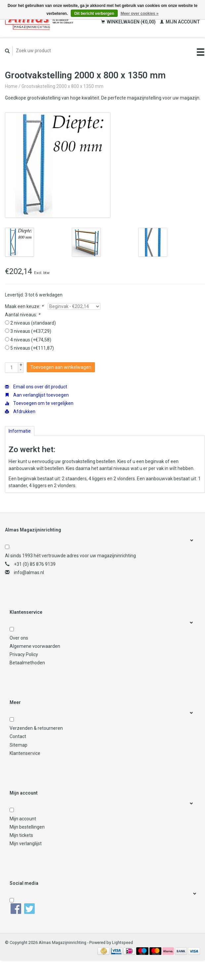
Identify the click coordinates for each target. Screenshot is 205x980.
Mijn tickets (21, 835)
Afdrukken (20, 412)
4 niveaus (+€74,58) (31, 340)
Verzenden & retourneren (36, 728)
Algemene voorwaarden (35, 646)
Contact (18, 736)
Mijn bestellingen (27, 827)
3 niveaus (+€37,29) (31, 331)
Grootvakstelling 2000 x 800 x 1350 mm (62, 86)
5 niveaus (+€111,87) (32, 348)
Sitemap (19, 745)
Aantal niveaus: (22, 315)
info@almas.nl (29, 572)
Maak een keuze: (24, 306)
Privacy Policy (24, 654)
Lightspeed (123, 942)
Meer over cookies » (140, 14)
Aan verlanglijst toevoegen (37, 395)
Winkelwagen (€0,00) (129, 22)
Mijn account (180, 22)
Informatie (20, 431)
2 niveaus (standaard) (33, 323)
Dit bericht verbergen (94, 14)
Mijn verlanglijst (26, 843)
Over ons (19, 638)
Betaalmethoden (27, 663)
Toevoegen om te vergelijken (39, 403)
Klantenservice (25, 753)
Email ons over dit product (36, 387)
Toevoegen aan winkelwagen (61, 367)
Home (11, 86)
